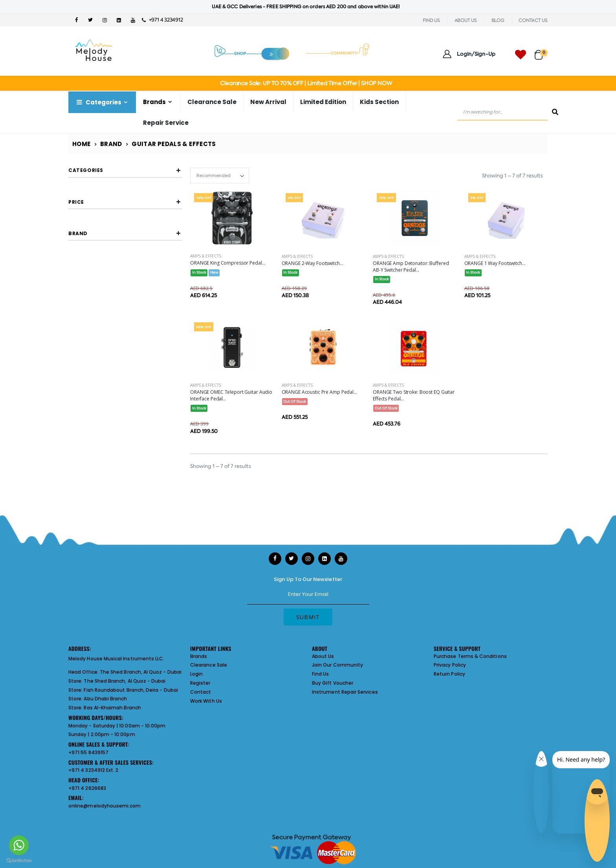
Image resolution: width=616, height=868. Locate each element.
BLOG (498, 20)
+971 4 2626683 (87, 788)
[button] (541, 51)
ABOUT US (466, 20)
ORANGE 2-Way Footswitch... (313, 263)
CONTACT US (533, 20)
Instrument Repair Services (345, 692)
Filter (86, 327)
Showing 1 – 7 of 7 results (512, 176)
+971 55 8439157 (88, 752)
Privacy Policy (450, 665)
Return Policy (449, 674)
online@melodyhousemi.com (105, 806)
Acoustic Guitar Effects (112, 229)
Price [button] (76, 290)
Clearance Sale (212, 102)
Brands (154, 102)
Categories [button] (86, 170)
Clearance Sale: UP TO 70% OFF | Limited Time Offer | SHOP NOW (306, 83)
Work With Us (206, 701)
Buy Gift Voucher (333, 683)
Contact (201, 692)
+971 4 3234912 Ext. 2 (93, 770)
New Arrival (268, 102)
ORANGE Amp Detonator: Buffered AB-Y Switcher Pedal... (411, 267)
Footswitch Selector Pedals (117, 204)
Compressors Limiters (111, 192)
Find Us (320, 674)
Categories (98, 102)
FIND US (431, 20)
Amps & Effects (206, 256)
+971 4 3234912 (162, 20)
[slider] (74, 312)
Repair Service (166, 123)
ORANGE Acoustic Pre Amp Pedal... (319, 392)
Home (82, 144)
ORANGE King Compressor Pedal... (228, 263)
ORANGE (96, 380)
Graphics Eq (100, 242)
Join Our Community (337, 665)
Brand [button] (78, 358)
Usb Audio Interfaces (110, 217)
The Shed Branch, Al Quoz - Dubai (141, 672)
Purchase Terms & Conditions (470, 656)
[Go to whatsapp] (19, 845)
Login (196, 674)
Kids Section (379, 102)
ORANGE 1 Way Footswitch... (495, 263)
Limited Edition (323, 102)
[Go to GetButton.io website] (19, 860)
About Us (323, 656)
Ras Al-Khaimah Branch (112, 708)
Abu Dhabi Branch (105, 699)
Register (200, 683)
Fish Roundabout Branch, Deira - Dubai (131, 690)
